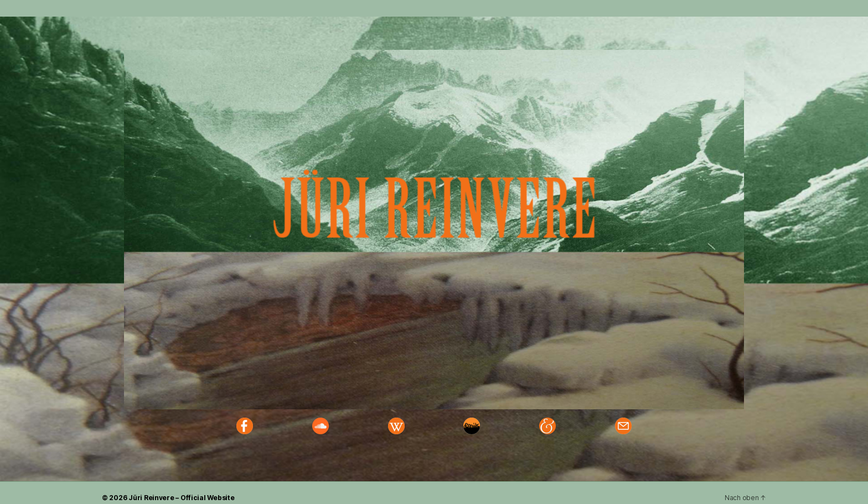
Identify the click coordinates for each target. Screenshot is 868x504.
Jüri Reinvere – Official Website (181, 498)
